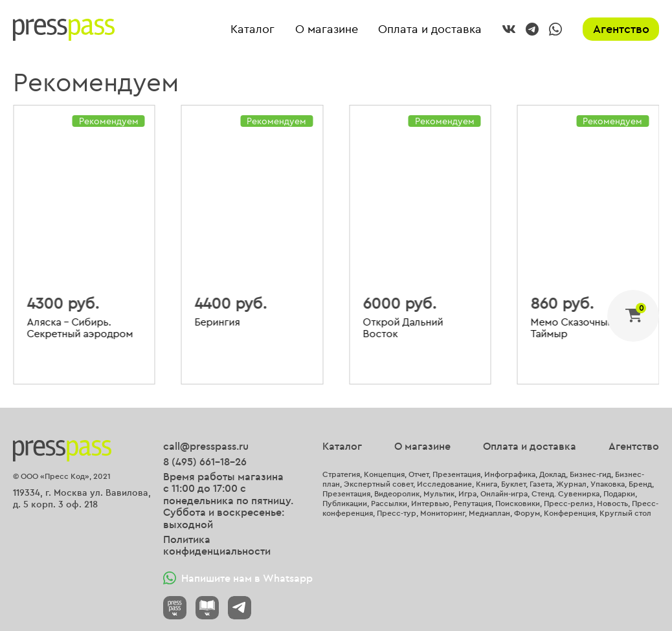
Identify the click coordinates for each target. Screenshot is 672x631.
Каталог (252, 29)
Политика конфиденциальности (217, 545)
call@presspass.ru (206, 446)
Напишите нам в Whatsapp (238, 578)
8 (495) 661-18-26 (205, 461)
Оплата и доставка (430, 29)
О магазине (327, 29)
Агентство (621, 29)
